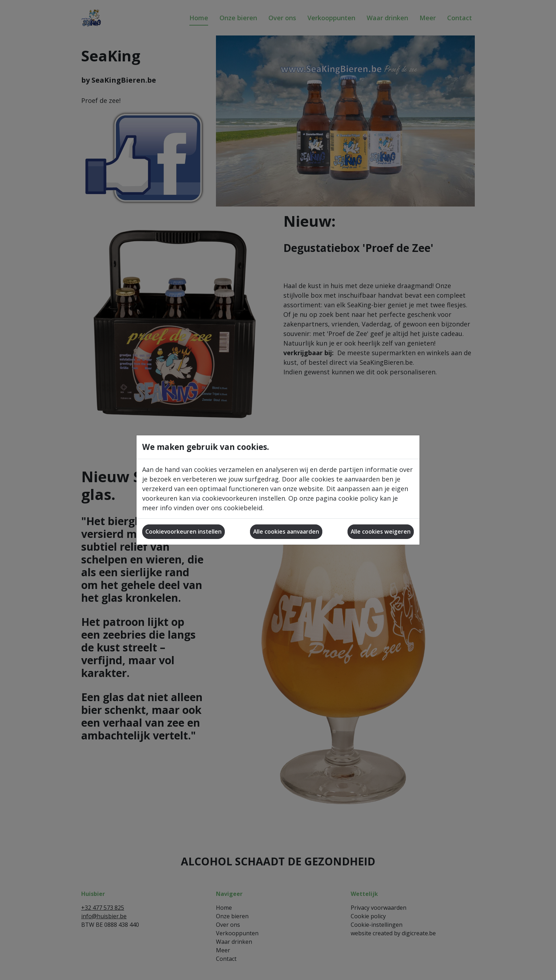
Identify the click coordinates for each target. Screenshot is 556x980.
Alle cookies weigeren (381, 532)
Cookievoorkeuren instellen (184, 532)
